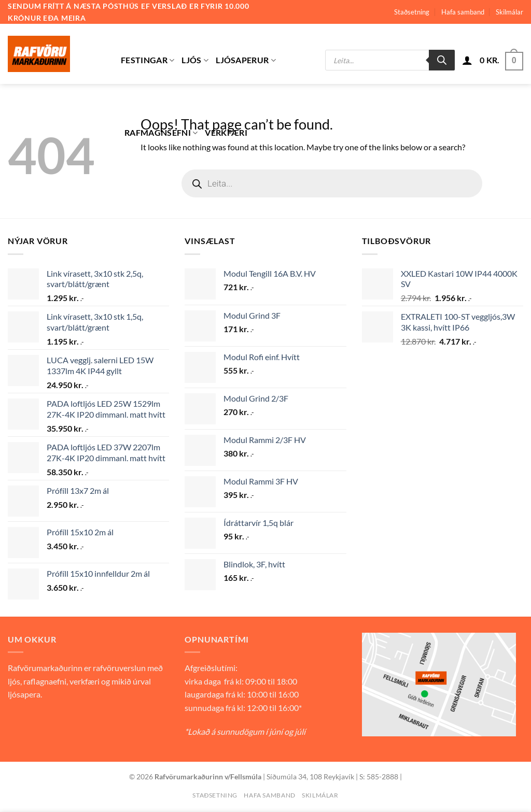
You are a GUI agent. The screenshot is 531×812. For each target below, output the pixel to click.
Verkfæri (226, 132)
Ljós (195, 60)
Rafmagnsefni (161, 133)
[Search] (442, 60)
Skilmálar (509, 12)
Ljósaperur (246, 60)
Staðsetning (412, 12)
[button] (467, 60)
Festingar (148, 60)
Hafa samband (463, 12)
